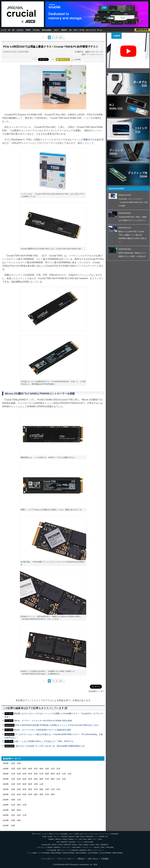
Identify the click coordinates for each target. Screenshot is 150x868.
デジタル (36, 30)
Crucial (23, 11)
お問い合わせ (93, 859)
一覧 (52, 60)
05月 (30, 769)
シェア (34, 59)
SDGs (103, 847)
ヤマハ (95, 839)
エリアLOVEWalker (44, 853)
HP (107, 837)
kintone (65, 839)
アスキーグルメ (66, 847)
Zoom (100, 839)
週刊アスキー (61, 850)
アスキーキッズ (41, 847)
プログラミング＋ (87, 847)
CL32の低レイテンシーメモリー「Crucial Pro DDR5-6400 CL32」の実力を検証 (133, 202)
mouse (50, 837)
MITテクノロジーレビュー (96, 850)
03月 (19, 763)
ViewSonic (72, 842)
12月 (58, 769)
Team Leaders (76, 847)
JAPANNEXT (105, 845)
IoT (13, 30)
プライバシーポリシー (66, 859)
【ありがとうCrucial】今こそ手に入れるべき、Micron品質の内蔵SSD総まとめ (50, 746)
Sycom (82, 837)
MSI (58, 842)
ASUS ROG (89, 837)
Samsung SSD (46, 845)
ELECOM (64, 837)
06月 (41, 779)
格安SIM (50, 847)
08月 (47, 774)
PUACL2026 (110, 847)
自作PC (64, 30)
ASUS (97, 845)
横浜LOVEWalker (56, 853)
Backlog (86, 845)
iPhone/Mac (47, 30)
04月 (30, 774)
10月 (47, 769)
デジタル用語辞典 (72, 850)
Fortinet (92, 845)
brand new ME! (89, 842)
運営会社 (81, 859)
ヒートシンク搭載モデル (82, 140)
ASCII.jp (29, 22)
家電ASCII (57, 847)
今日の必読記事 (51, 850)
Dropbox (75, 845)
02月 (13, 763)
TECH (28, 30)
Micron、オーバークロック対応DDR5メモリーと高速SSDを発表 (42, 730)
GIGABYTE (64, 842)
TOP (33, 834)
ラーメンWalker (32, 853)
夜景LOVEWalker (81, 853)
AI (9, 30)
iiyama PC (71, 837)
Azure (85, 839)
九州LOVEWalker (93, 853)
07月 (36, 769)
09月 (41, 769)
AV (70, 30)
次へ (62, 37)
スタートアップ (91, 30)
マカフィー (57, 837)
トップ (4, 30)
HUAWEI (51, 839)
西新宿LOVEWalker (69, 853)
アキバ (76, 30)
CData (80, 845)
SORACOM (67, 845)
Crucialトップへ (97, 691)
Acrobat (71, 839)
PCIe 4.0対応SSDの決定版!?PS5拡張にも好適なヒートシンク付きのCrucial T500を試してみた (57, 725)
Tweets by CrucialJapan (119, 71)
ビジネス (20, 30)
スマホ (82, 30)
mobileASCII (83, 850)
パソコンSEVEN (99, 837)
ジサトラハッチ (97, 52)
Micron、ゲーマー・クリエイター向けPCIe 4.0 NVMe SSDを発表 (43, 721)
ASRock (54, 845)
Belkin (90, 839)
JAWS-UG (58, 839)
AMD (77, 837)
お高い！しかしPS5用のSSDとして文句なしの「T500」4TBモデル (44, 741)
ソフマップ (80, 842)
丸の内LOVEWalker (105, 853)
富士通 (44, 837)
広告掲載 (105, 859)
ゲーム (100, 30)
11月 (53, 769)
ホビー (57, 30)
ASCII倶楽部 (142, 30)
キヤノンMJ (78, 839)
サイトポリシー (48, 859)
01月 (13, 769)
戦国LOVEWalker (118, 853)
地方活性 (97, 847)
